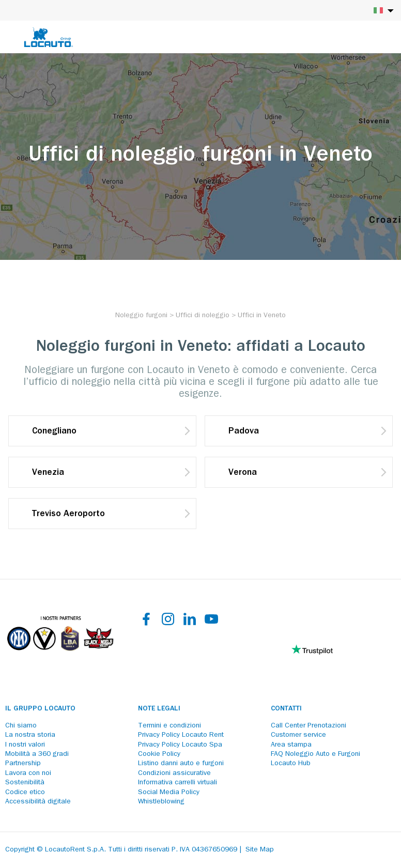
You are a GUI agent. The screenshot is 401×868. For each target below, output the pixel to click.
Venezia (48, 473)
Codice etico (25, 793)
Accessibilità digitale (38, 802)
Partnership (23, 764)
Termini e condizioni (169, 726)
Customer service (298, 735)
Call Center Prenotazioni (309, 726)
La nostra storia (30, 735)
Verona (243, 473)
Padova (244, 432)
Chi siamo (21, 726)
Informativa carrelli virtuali (178, 783)
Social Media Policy (169, 793)
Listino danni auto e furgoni (181, 764)
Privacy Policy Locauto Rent (181, 735)
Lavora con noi (28, 773)
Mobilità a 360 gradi (37, 754)
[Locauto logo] (49, 37)
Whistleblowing (161, 802)
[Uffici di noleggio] (203, 316)
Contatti (286, 709)
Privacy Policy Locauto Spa (180, 745)
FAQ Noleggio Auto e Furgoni (315, 754)
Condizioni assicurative (174, 773)
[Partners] (60, 658)
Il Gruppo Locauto (40, 709)
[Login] (357, 37)
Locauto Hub (291, 764)
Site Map (260, 850)
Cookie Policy (159, 754)
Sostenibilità (25, 783)
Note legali (159, 709)
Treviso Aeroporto (68, 515)
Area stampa (291, 745)
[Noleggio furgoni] (141, 316)
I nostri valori (25, 745)
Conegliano (54, 432)
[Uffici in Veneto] (262, 316)
